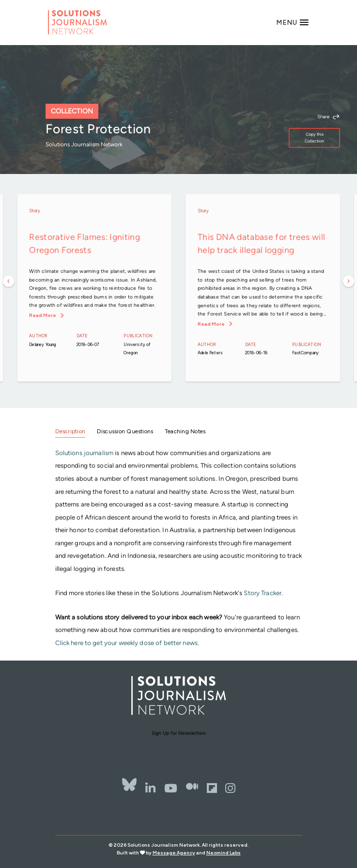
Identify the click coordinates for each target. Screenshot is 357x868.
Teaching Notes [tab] (185, 431)
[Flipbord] (212, 788)
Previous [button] (9, 282)
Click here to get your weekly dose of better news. (127, 643)
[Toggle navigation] (293, 22)
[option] (94, 288)
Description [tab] (70, 431)
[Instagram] (230, 788)
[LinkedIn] (150, 788)
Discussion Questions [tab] (125, 431)
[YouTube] (171, 788)
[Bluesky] (129, 785)
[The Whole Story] (192, 788)
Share (324, 117)
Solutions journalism (85, 453)
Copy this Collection (314, 137)
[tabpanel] (179, 548)
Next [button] (349, 282)
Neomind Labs (224, 853)
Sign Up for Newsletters (179, 733)
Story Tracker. (263, 593)
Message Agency (174, 853)
